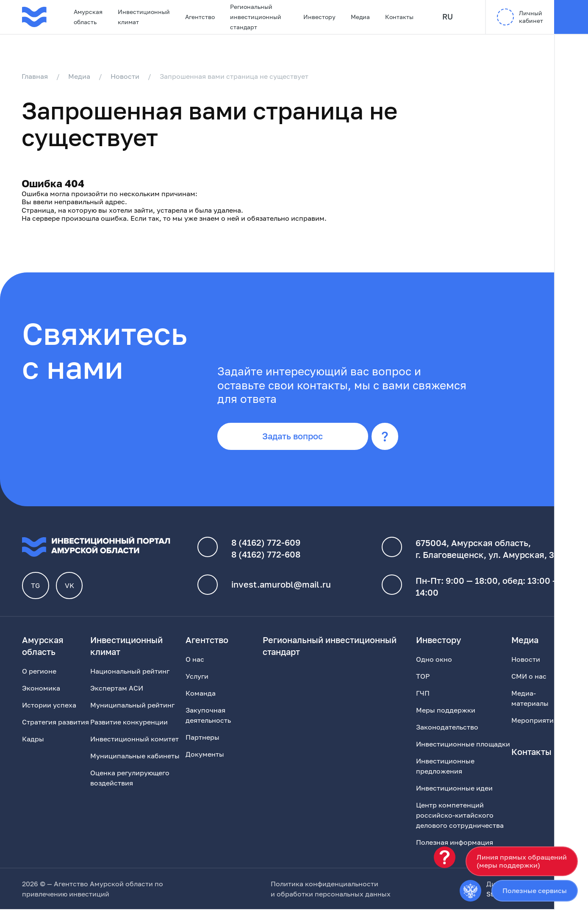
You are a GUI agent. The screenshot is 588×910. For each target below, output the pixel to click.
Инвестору (319, 17)
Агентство (200, 17)
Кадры (33, 740)
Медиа (360, 17)
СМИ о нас (529, 677)
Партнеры (202, 738)
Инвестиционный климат (144, 17)
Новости (125, 76)
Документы (205, 755)
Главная (35, 76)
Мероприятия (534, 721)
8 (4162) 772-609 (266, 544)
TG (36, 586)
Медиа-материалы (530, 699)
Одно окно (434, 660)
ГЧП (423, 694)
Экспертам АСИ (117, 689)
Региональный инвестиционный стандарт (256, 17)
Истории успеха (49, 706)
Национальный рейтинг (130, 672)
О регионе (39, 672)
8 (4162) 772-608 (266, 555)
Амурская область (88, 17)
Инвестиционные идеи (454, 789)
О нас (195, 660)
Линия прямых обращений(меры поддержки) (522, 861)
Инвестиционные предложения (445, 767)
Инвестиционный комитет (135, 740)
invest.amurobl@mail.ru (281, 585)
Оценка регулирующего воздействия (130, 779)
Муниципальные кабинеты (135, 757)
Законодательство (447, 728)
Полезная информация (455, 843)
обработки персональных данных (334, 895)
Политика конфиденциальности (325, 885)
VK (69, 586)
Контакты (399, 17)
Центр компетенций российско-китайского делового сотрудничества (460, 816)
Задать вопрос (294, 437)
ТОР (423, 677)
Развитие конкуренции (129, 723)
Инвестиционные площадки (463, 745)
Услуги (197, 677)
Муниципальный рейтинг (132, 706)
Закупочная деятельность (208, 716)
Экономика (41, 689)
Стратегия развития (55, 723)
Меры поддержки (446, 711)
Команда (201, 694)
